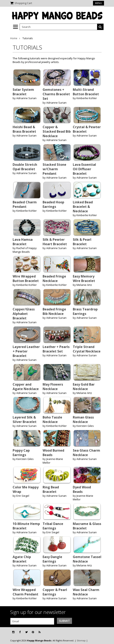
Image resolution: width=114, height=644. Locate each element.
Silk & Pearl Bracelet (82, 242)
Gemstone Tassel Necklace (87, 559)
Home (14, 38)
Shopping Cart (23, 3)
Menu (99, 3)
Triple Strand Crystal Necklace (87, 349)
